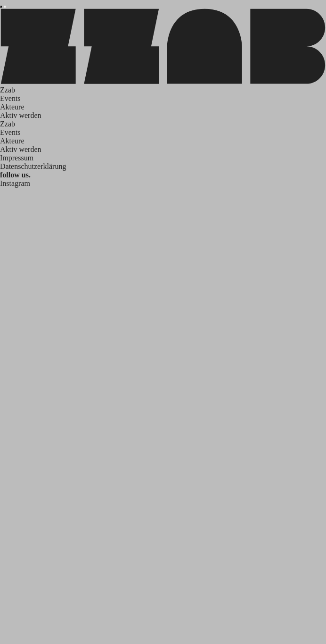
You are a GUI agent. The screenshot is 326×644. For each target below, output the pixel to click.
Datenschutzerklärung (33, 166)
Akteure (12, 107)
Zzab (8, 90)
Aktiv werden (21, 115)
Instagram (15, 183)
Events (10, 98)
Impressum (17, 158)
